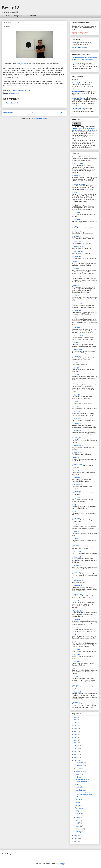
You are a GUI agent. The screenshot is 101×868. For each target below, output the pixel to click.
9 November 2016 (77, 285)
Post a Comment (12, 103)
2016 (76, 740)
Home (8, 16)
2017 (76, 737)
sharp (77, 811)
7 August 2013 (76, 628)
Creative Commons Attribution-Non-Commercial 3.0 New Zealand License (84, 129)
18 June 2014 (76, 518)
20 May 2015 (76, 395)
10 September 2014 (77, 484)
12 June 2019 (76, 213)
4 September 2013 (77, 611)
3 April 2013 (75, 685)
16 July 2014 (76, 511)
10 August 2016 (76, 311)
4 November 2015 (77, 343)
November (79, 766)
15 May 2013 (76, 662)
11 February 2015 (77, 430)
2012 (76, 752)
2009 (76, 760)
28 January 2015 (77, 437)
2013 (76, 749)
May (77, 820)
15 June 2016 (76, 328)
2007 (76, 838)
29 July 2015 (76, 363)
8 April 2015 (75, 407)
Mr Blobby (79, 805)
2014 (76, 746)
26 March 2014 (76, 552)
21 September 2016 (77, 304)
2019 (76, 731)
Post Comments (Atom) (39, 119)
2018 (76, 734)
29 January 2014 (77, 572)
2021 (76, 726)
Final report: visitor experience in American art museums (84, 59)
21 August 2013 (76, 619)
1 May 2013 (75, 668)
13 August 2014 (76, 498)
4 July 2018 (75, 268)
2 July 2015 (75, 368)
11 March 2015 (76, 419)
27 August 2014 (76, 491)
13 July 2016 (76, 317)
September (80, 771)
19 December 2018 (77, 247)
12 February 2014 (77, 565)
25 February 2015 (77, 424)
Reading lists (76, 91)
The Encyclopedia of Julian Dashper (82, 781)
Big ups (78, 802)
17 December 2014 (77, 446)
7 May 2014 (75, 532)
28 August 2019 (77, 193)
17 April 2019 (76, 226)
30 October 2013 (77, 594)
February (79, 829)
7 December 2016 (77, 277)
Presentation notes (78, 108)
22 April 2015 (76, 402)
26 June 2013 (76, 650)
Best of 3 (11, 8)
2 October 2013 (76, 601)
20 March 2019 (76, 231)
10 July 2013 (76, 641)
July (77, 777)
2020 (76, 729)
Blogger (62, 864)
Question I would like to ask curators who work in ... (84, 795)
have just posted (22, 64)
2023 (76, 720)
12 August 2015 (76, 356)
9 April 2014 (75, 545)
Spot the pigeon (81, 790)
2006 (76, 841)
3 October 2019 (77, 176)
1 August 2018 (76, 262)
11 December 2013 (77, 581)
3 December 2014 (77, 452)
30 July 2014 (76, 505)
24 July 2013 (76, 635)
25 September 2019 (78, 184)
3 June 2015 (75, 383)
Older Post (61, 113)
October (79, 768)
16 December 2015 (77, 336)
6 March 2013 (76, 702)
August (78, 774)
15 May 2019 (76, 220)
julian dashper (14, 93)
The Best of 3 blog (78, 127)
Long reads (18, 16)
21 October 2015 (77, 349)
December (79, 763)
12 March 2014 (76, 557)
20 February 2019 (77, 236)
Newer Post (8, 113)
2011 (76, 754)
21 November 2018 (77, 252)
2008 (76, 835)
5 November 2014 (77, 457)
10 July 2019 (76, 204)
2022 (76, 723)
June (78, 817)
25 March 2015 (76, 412)
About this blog (32, 16)
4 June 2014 (75, 525)
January (79, 832)
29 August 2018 (76, 257)
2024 (76, 717)
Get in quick (79, 787)
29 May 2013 (76, 655)
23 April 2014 (76, 538)
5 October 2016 (76, 295)
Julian (77, 784)
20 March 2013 (76, 692)
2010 (76, 757)
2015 (76, 743)
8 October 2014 (76, 471)
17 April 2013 (76, 677)
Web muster (79, 799)
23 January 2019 (77, 241)
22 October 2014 (77, 464)
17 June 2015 (76, 375)
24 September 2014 (77, 478)
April (77, 823)
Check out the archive (79, 48)
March (78, 826)
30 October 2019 (77, 164)
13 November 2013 (77, 586)
